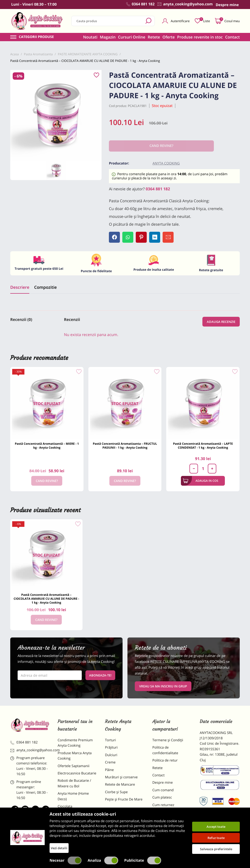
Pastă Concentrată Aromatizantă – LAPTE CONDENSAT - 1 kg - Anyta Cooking (203, 446)
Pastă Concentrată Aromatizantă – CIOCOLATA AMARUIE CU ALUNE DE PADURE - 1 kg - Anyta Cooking (46, 599)
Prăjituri (111, 747)
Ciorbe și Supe (116, 792)
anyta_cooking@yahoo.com (30, 750)
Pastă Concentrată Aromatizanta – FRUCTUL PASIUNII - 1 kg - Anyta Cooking (125, 446)
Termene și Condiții (168, 740)
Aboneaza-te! (100, 675)
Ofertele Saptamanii (73, 766)
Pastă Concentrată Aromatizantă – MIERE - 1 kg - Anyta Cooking (47, 446)
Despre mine (163, 783)
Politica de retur (165, 760)
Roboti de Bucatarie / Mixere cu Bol (74, 783)
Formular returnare (168, 812)
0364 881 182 (158, 189)
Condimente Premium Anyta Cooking (75, 743)
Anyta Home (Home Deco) (73, 796)
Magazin (108, 37)
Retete (154, 37)
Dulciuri (111, 755)
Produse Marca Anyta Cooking (75, 756)
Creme (110, 762)
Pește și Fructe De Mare (124, 799)
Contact (232, 37)
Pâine (109, 770)
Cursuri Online (132, 37)
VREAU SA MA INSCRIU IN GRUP (163, 686)
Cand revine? (47, 481)
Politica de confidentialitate (165, 750)
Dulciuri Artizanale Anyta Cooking (77, 829)
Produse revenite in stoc (200, 37)
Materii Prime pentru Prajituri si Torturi (74, 816)
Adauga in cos (201, 481)
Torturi (110, 740)
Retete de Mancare (120, 785)
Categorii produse (36, 37)
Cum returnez (163, 805)
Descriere (20, 287)
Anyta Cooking (166, 163)
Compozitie (45, 287)
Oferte (169, 37)
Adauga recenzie (221, 322)
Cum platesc (162, 797)
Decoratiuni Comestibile (77, 840)
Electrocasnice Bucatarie (77, 773)
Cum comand (163, 790)
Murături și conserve (121, 777)
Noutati (90, 37)
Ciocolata (65, 806)
